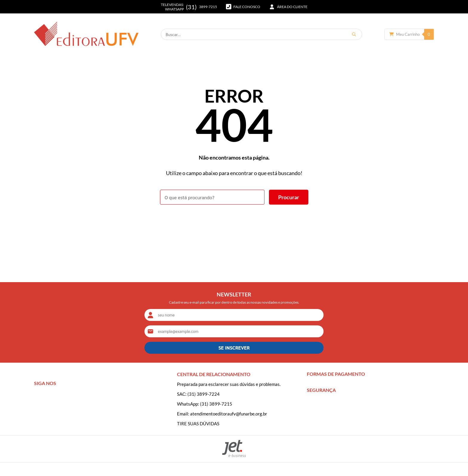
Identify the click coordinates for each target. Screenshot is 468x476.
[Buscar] (354, 34)
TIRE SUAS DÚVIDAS (198, 424)
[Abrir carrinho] (409, 34)
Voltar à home (234, 221)
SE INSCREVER (234, 348)
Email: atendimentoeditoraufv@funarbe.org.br (222, 414)
